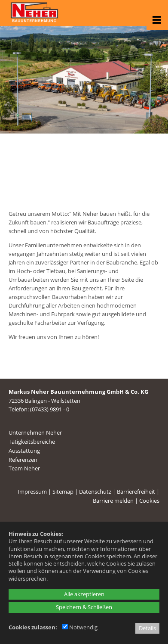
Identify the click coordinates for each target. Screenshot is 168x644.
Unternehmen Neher (35, 432)
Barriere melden (113, 501)
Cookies (149, 501)
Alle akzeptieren (84, 594)
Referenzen (23, 460)
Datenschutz (95, 492)
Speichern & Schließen (84, 607)
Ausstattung (24, 451)
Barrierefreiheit (136, 492)
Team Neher (24, 468)
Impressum (32, 492)
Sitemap (63, 492)
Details (147, 628)
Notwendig (80, 627)
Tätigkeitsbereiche (32, 442)
